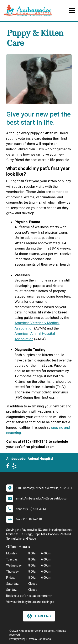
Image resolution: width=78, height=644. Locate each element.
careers (39, 616)
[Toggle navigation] (72, 11)
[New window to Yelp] (15, 467)
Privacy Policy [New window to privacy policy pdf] (17, 639)
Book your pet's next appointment (28, 596)
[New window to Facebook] (9, 467)
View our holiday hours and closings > (31, 602)
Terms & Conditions (39, 639)
